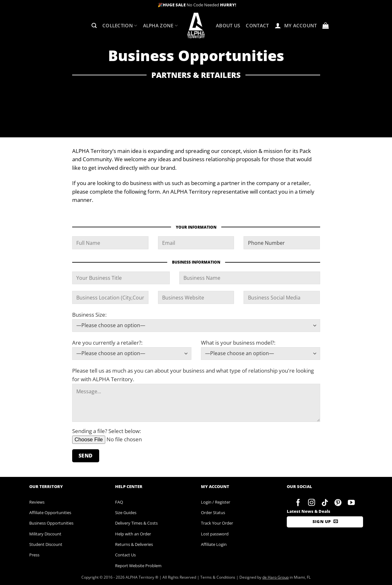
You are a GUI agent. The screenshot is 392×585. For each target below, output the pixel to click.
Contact (257, 25)
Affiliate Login (214, 544)
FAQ (119, 502)
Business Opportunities (51, 523)
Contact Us (125, 555)
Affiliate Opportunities (50, 513)
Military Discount (45, 534)
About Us (228, 25)
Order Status (213, 513)
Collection (120, 26)
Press (34, 555)
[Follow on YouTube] (351, 503)
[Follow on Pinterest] (338, 503)
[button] (94, 26)
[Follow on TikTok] (325, 503)
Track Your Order (217, 523)
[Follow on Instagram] (311, 503)
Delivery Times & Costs (136, 523)
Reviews (37, 502)
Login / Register (216, 502)
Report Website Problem (138, 566)
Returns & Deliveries (134, 544)
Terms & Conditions (218, 577)
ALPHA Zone (161, 26)
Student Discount (46, 544)
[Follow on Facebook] (298, 503)
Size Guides (126, 513)
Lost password (215, 534)
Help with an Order (133, 534)
